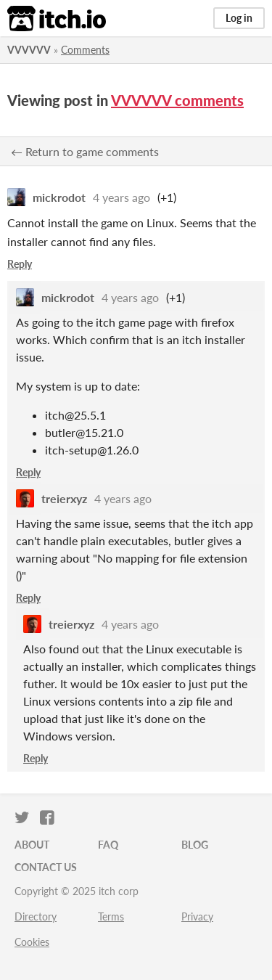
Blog (195, 845)
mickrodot (59, 197)
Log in (239, 18)
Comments (85, 50)
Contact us (46, 867)
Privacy (197, 916)
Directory (36, 916)
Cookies (32, 942)
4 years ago (121, 197)
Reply (20, 264)
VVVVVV (29, 50)
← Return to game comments (85, 151)
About (32, 845)
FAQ (108, 845)
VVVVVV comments (177, 100)
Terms (111, 916)
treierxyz (64, 498)
